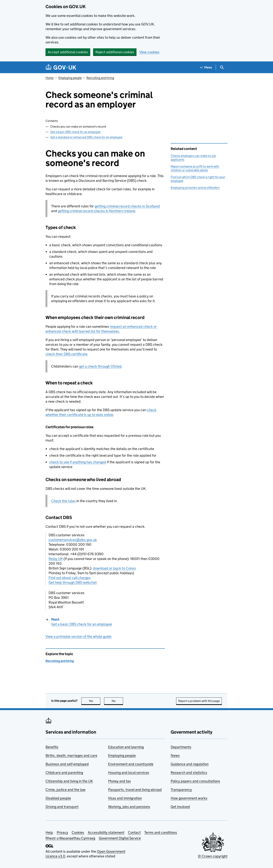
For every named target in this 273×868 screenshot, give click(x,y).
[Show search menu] (222, 67)
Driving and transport (62, 807)
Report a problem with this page (199, 701)
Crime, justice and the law (66, 790)
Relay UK (56, 559)
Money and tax (119, 781)
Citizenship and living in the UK (69, 781)
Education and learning (126, 747)
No (117, 701)
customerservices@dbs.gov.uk (73, 540)
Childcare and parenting (64, 773)
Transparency (181, 790)
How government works (189, 798)
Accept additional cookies (68, 52)
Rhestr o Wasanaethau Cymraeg (70, 838)
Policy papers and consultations (195, 781)
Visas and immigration (125, 798)
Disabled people (58, 798)
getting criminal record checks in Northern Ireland (96, 211)
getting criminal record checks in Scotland (127, 206)
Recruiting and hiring (100, 78)
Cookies (78, 832)
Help (49, 832)
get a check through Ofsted (100, 366)
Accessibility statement (106, 832)
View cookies (149, 52)
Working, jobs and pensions (129, 807)
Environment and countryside (131, 764)
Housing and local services (129, 773)
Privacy (62, 832)
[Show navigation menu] (206, 67)
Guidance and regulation (190, 764)
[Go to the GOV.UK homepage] (61, 67)
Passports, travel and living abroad (135, 790)
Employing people (70, 78)
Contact (134, 832)
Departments (181, 747)
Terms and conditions (161, 832)
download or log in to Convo (114, 568)
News (175, 755)
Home (49, 78)
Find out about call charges (70, 578)
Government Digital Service (120, 838)
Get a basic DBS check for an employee (75, 132)
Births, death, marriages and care (71, 755)
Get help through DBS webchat (73, 582)
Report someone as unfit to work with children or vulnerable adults (195, 168)
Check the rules (63, 501)
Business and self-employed (67, 764)
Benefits (52, 747)
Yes (95, 701)
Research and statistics (189, 773)
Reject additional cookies (115, 52)
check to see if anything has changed (78, 462)
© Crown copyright (213, 856)
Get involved (180, 807)
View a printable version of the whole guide (78, 636)
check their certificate (66, 354)
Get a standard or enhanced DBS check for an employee (86, 137)
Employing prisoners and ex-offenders (195, 188)
